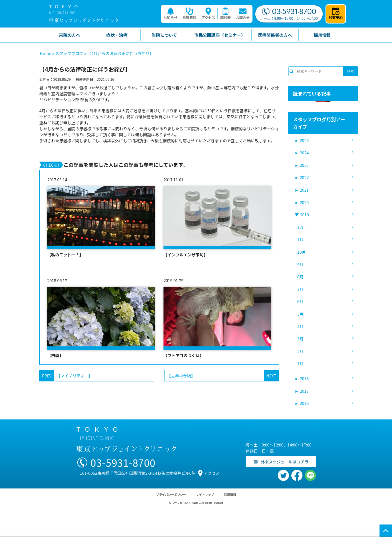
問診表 (225, 14)
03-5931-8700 (289, 12)
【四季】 (55, 355)
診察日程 (189, 14)
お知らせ (170, 14)
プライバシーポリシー (171, 494)
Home (45, 53)
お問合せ (243, 14)
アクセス (208, 14)
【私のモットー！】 (65, 255)
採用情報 (230, 494)
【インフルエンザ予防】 (185, 255)
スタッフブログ (69, 53)
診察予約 (336, 14)
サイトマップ (205, 494)
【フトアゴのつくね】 (183, 355)
